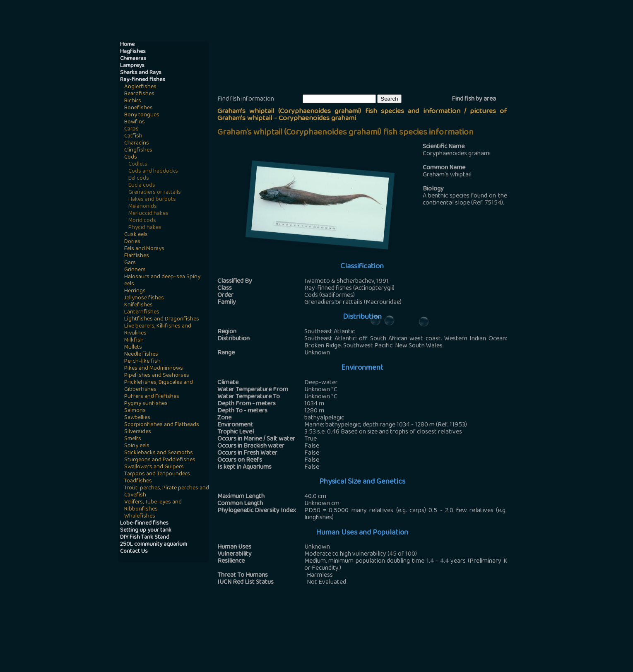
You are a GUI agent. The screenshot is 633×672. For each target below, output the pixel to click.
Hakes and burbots (152, 200)
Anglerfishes (140, 87)
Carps (131, 129)
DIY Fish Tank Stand (145, 538)
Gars (130, 263)
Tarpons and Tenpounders (157, 474)
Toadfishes (138, 481)
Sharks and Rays (141, 73)
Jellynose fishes (144, 298)
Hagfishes (133, 52)
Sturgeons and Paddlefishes (160, 460)
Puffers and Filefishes (152, 397)
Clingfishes (138, 151)
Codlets (138, 165)
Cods (131, 158)
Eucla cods (142, 186)
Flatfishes (137, 256)
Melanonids (143, 207)
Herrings (135, 291)
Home (127, 45)
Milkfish (134, 341)
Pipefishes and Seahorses (157, 376)
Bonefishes (138, 108)
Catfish (133, 136)
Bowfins (135, 122)
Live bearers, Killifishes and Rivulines (158, 330)
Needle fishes (141, 355)
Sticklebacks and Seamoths (159, 453)
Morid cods (142, 221)
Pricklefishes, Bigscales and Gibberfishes (159, 386)
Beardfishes (139, 94)
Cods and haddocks (153, 172)
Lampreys (132, 66)
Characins (137, 143)
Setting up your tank (146, 531)
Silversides (138, 432)
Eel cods (139, 179)
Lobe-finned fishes (144, 524)
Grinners (135, 270)
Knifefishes (138, 305)
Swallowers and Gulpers (154, 467)
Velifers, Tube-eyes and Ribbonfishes (153, 506)
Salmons (135, 411)
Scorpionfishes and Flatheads (162, 425)
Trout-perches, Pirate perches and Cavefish (167, 492)
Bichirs (133, 101)
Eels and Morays (144, 249)
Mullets (133, 348)
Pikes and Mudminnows (154, 369)
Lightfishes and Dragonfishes (162, 319)
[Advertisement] (368, 67)
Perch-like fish (142, 362)
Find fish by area (474, 99)
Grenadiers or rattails (155, 193)
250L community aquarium (154, 545)
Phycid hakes (145, 228)
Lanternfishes (142, 312)
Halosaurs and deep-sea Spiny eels (162, 281)
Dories (132, 242)
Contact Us (134, 552)
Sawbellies (137, 418)
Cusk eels (136, 235)
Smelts (133, 439)
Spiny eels (137, 446)
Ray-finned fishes (143, 80)
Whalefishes (140, 517)
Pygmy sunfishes (146, 404)
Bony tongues (142, 115)
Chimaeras (133, 59)
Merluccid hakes (148, 214)
